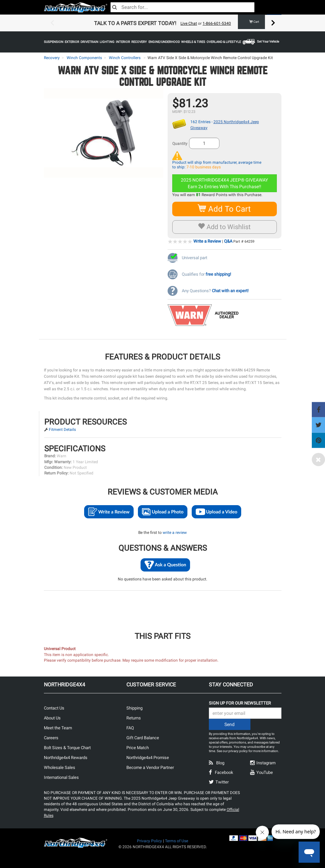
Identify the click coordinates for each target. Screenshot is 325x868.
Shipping (134, 708)
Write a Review (207, 241)
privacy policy (238, 751)
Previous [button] (52, 23)
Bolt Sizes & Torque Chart (67, 748)
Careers (51, 738)
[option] (163, 23)
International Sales (61, 777)
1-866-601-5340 (217, 23)
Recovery (52, 58)
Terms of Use (177, 841)
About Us (52, 718)
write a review (175, 533)
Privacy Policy (149, 841)
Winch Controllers (125, 58)
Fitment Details (62, 430)
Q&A (228, 241)
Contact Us (54, 708)
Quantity (180, 144)
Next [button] (273, 23)
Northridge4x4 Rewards (66, 758)
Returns (134, 718)
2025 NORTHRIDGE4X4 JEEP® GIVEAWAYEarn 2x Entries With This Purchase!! (224, 183)
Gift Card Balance (143, 738)
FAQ (130, 728)
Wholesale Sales (60, 767)
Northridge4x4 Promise (148, 758)
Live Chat (189, 23)
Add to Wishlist (225, 227)
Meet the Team (58, 728)
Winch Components (84, 58)
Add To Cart (225, 209)
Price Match (138, 748)
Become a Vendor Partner (150, 767)
